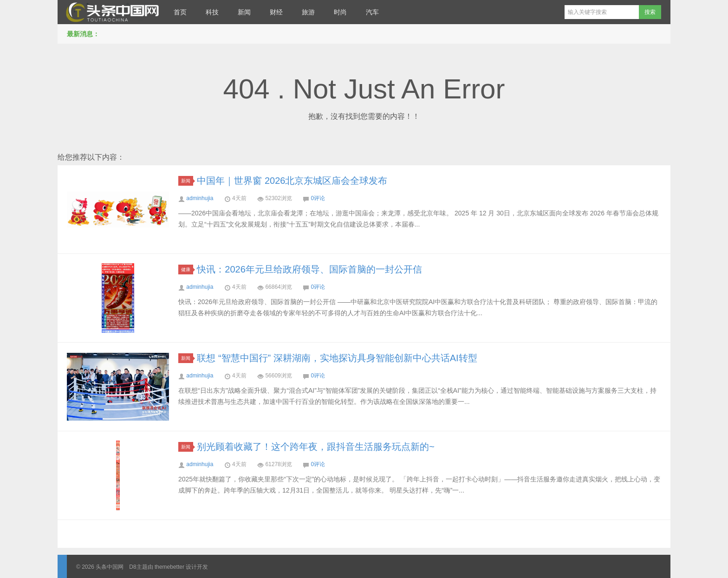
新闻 (244, 12)
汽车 (372, 12)
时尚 (340, 12)
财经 (276, 12)
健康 (187, 270)
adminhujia (200, 198)
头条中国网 (111, 12)
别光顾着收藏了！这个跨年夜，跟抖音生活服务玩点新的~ (316, 447)
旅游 (308, 12)
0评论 (318, 198)
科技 (212, 12)
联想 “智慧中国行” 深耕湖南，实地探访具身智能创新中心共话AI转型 (337, 358)
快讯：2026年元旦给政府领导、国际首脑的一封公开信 (309, 269)
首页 (180, 12)
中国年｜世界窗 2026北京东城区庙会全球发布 (292, 181)
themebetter (169, 567)
